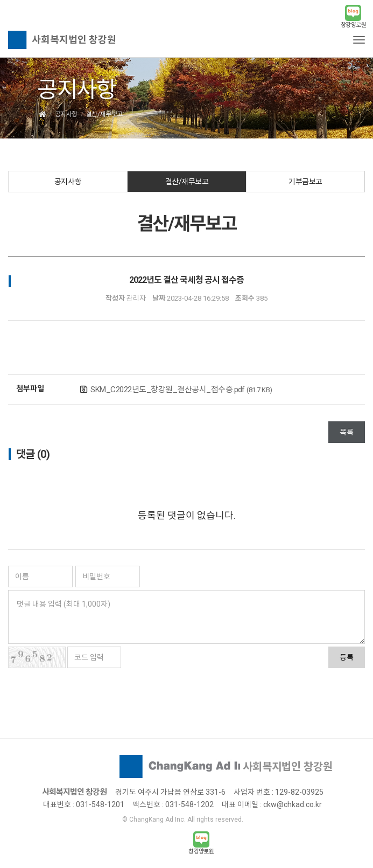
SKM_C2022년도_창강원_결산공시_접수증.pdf (181, 390)
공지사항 (68, 182)
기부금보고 (305, 182)
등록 (347, 657)
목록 (347, 432)
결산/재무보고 (187, 182)
